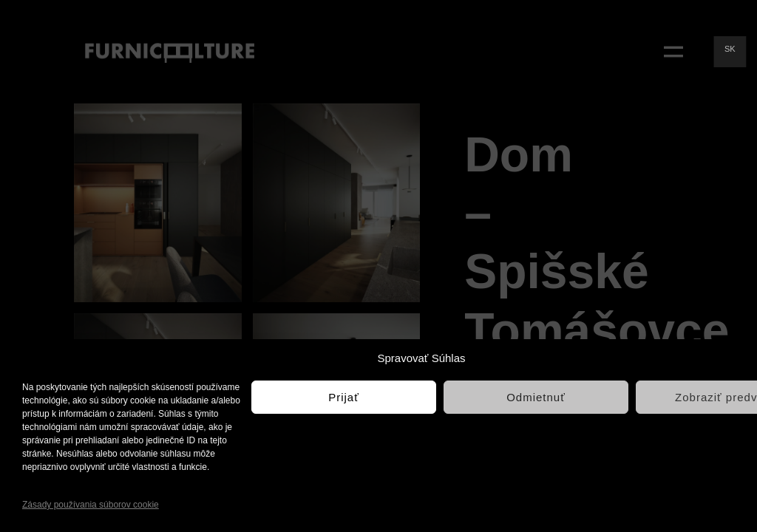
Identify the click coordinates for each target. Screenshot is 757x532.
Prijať (344, 397)
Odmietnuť (536, 397)
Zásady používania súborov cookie (91, 505)
